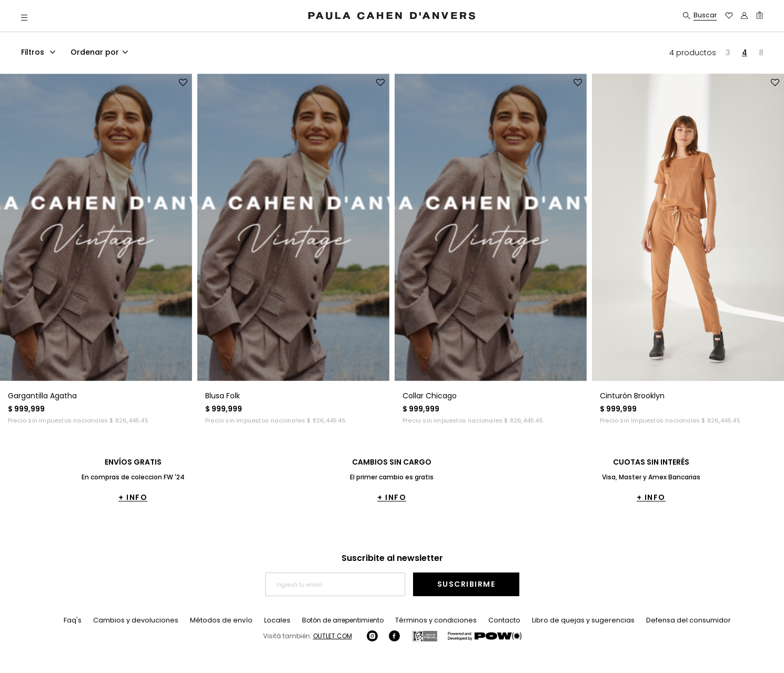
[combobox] (101, 54)
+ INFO (133, 497)
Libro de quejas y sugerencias (578, 620)
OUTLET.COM (333, 636)
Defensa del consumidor (677, 620)
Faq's (87, 620)
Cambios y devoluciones (147, 620)
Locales (281, 620)
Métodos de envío (228, 620)
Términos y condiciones (436, 620)
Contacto (502, 620)
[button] (24, 17)
